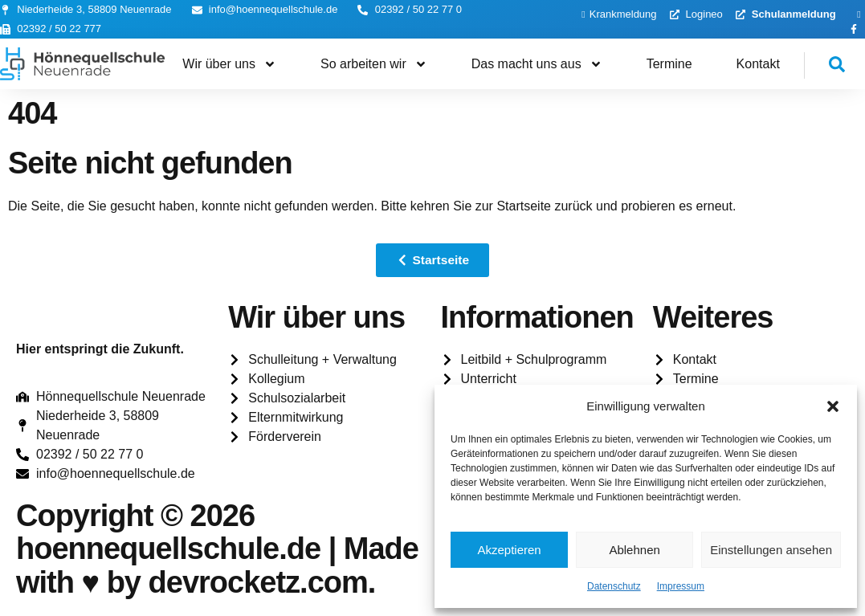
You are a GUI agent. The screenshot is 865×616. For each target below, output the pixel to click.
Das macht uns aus (537, 64)
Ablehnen (634, 550)
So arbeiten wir (374, 64)
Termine (669, 64)
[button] (833, 406)
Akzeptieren (509, 550)
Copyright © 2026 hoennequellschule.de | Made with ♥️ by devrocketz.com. (217, 549)
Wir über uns (229, 64)
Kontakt (758, 64)
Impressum (681, 586)
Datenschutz (614, 586)
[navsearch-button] (825, 65)
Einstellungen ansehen (771, 550)
